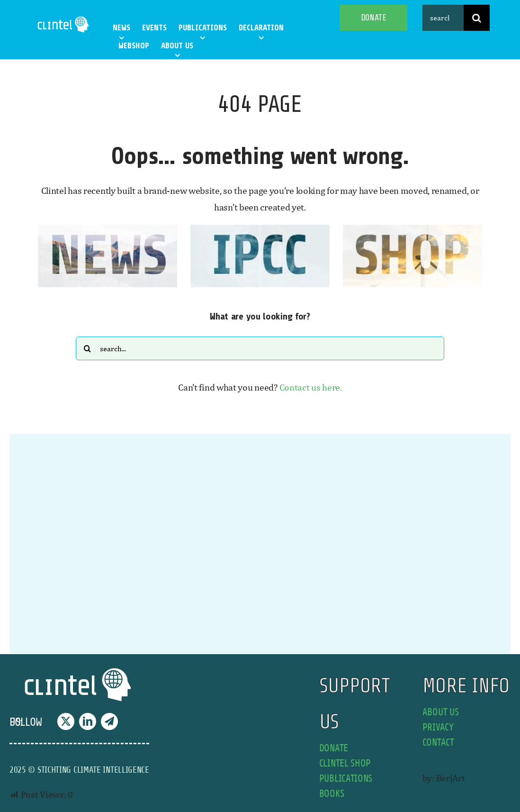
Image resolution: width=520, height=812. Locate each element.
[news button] (108, 229)
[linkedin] (88, 721)
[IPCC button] (260, 229)
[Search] (477, 18)
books (332, 794)
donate (334, 748)
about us (441, 712)
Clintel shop (345, 763)
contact (438, 743)
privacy (438, 727)
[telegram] (109, 721)
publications (346, 779)
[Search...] (260, 348)
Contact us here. (311, 387)
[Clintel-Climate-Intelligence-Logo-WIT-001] (64, 19)
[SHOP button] (412, 229)
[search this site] (443, 18)
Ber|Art (451, 778)
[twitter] (66, 721)
